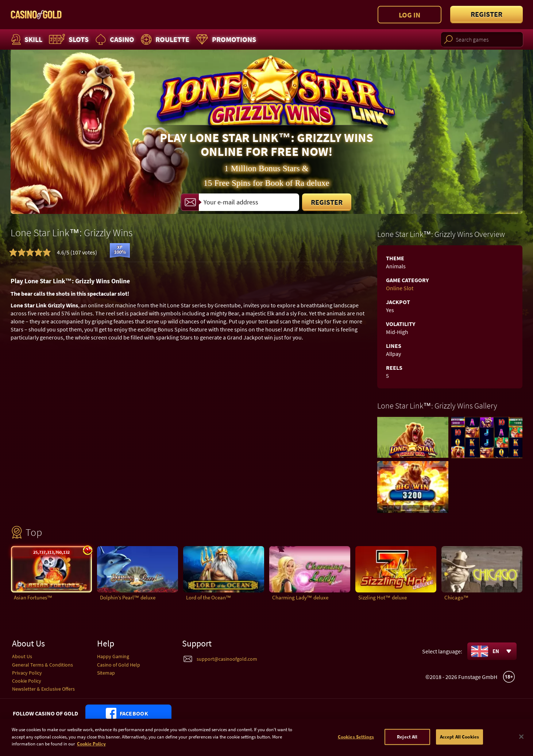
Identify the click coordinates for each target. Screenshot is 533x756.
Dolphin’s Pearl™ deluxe (128, 597)
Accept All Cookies (459, 742)
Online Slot (400, 288)
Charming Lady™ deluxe (300, 597)
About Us (22, 656)
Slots (68, 39)
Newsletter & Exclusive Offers (43, 689)
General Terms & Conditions (43, 665)
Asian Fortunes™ (33, 597)
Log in (410, 15)
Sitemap (106, 673)
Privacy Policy (27, 673)
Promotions (225, 39)
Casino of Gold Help (119, 665)
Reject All (407, 742)
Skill (26, 39)
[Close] (521, 742)
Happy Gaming (113, 656)
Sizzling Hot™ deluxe (383, 597)
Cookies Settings (356, 742)
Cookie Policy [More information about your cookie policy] (91, 750)
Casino (114, 39)
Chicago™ (457, 597)
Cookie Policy (27, 681)
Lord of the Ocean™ (209, 597)
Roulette (164, 39)
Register (486, 14)
